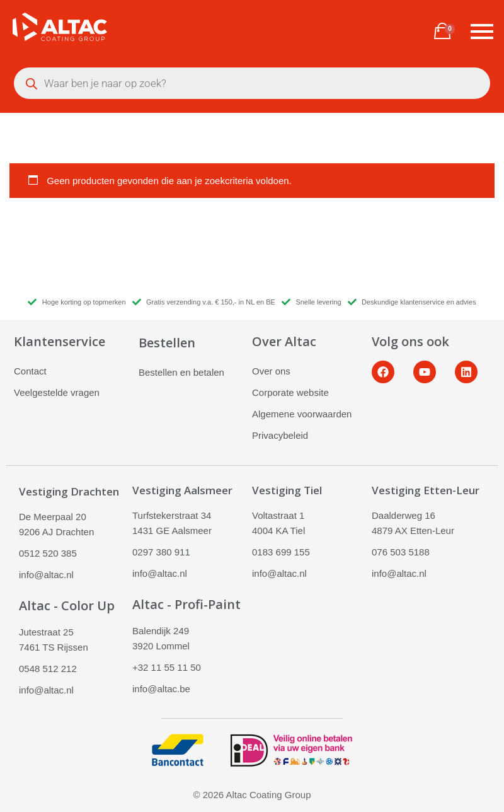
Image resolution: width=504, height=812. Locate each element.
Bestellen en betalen (181, 372)
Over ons (271, 371)
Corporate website (290, 392)
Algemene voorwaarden (302, 414)
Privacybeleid (280, 435)
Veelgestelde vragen (57, 392)
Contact (30, 371)
